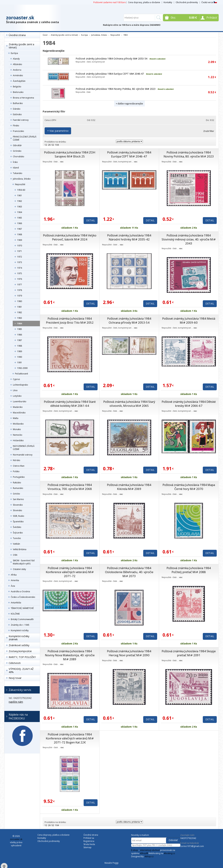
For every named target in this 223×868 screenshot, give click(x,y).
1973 (20, 262)
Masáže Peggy (111, 863)
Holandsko (18, 440)
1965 (20, 218)
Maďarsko (18, 407)
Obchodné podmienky (187, 2)
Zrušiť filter (209, 131)
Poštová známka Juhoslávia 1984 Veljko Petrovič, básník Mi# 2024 (70, 237)
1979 (20, 296)
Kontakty (168, 2)
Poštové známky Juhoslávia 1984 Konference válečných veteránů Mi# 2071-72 (70, 572)
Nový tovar (15, 678)
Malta (16, 418)
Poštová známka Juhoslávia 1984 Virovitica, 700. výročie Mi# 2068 (70, 487)
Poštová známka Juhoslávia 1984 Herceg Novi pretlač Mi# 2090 (129, 653)
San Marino (18, 499)
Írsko (15, 162)
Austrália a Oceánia (20, 591)
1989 (20, 351)
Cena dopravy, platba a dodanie (144, 2)
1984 (20, 324)
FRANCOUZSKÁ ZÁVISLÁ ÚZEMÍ (25, 138)
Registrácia (89, 841)
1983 (20, 318)
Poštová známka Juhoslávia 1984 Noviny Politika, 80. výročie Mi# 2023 (116, 89)
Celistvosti (15, 663)
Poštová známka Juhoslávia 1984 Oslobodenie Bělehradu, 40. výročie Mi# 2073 (129, 572)
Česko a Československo (23, 597)
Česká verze (209, 2)
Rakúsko (17, 483)
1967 (20, 229)
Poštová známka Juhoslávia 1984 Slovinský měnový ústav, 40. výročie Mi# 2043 (189, 239)
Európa (14, 53)
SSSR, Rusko (19, 516)
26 (49, 145)
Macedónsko (19, 413)
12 (46, 145)
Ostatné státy (19, 569)
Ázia (13, 586)
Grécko (16, 494)
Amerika (15, 580)
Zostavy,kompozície (20, 651)
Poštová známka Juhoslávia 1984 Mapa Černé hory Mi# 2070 (189, 487)
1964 (20, 212)
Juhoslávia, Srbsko (22, 179)
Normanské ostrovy (23, 455)
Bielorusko (18, 92)
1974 (20, 268)
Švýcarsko (18, 533)
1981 (20, 307)
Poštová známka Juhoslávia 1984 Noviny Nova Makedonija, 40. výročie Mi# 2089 (70, 655)
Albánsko (18, 64)
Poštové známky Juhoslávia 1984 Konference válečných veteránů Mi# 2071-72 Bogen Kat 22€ (70, 738)
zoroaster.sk (20, 18)
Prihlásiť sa (89, 838)
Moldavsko (18, 424)
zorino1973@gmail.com (192, 846)
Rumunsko (18, 488)
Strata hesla (89, 844)
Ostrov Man (19, 466)
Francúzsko (18, 131)
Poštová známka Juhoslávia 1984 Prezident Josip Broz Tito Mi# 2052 (70, 320)
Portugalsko (19, 477)
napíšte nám (16, 702)
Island (16, 168)
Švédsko (17, 527)
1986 (20, 335)
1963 (20, 207)
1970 (20, 246)
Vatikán (16, 544)
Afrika (14, 575)
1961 (20, 195)
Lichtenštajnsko (20, 385)
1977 (20, 285)
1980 (20, 301)
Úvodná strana (17, 35)
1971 (20, 251)
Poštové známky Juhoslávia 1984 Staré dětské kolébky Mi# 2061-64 (70, 404)
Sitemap (87, 847)
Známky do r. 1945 (20, 625)
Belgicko (17, 87)
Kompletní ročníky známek (19, 638)
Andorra (17, 70)
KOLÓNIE (15, 614)
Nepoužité (20, 184)
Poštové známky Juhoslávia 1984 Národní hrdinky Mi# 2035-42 (129, 237)
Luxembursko (20, 401)
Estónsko (17, 114)
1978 (20, 290)
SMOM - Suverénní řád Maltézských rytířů (24, 562)
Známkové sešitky (19, 645)
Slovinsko (18, 510)
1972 (20, 257)
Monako (17, 429)
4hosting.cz (169, 853)
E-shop (135, 850)
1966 (20, 223)
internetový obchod (150, 850)
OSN (15, 555)
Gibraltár (17, 145)
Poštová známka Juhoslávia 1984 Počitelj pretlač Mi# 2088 (189, 570)
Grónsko (17, 151)
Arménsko (18, 75)
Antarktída (16, 603)
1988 (20, 346)
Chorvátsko (19, 156)
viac (62, 162)
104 (57, 145)
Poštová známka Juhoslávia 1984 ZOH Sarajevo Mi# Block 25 (70, 154)
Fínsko (16, 126)
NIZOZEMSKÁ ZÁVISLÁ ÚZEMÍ (24, 448)
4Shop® (144, 853)
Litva (15, 390)
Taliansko (18, 173)
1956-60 (21, 190)
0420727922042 (188, 838)
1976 (20, 279)
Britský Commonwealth (22, 619)
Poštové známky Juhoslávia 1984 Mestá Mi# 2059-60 (189, 320)
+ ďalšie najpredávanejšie (129, 104)
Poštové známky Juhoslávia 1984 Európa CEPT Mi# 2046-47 (110, 74)
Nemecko (18, 435)
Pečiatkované (22, 374)
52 (53, 145)
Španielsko (18, 522)
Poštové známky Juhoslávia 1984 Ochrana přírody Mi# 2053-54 (111, 59)
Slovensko (18, 505)
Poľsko (16, 471)
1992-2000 (22, 368)
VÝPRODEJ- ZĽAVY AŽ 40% (21, 670)
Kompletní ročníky (20, 630)
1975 (20, 273)
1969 (20, 240)
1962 (20, 201)
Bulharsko (18, 103)
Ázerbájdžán (19, 81)
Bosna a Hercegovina (23, 98)
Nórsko (17, 460)
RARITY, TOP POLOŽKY (22, 657)
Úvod (45, 35)
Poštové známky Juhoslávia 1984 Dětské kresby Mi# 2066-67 (189, 404)
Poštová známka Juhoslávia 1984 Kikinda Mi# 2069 (129, 487)
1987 (20, 340)
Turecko (17, 538)
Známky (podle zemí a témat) (21, 46)
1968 (20, 234)
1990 (20, 357)
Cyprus (16, 379)
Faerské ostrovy (21, 120)
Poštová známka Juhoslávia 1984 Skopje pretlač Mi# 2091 (189, 653)
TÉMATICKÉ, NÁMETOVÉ (22, 608)
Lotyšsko (17, 396)
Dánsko (17, 109)
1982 (20, 312)
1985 (20, 329)
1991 (20, 362)
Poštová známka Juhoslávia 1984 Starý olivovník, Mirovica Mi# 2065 (129, 404)
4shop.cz (149, 856)
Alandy (16, 59)
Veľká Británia (20, 549)
